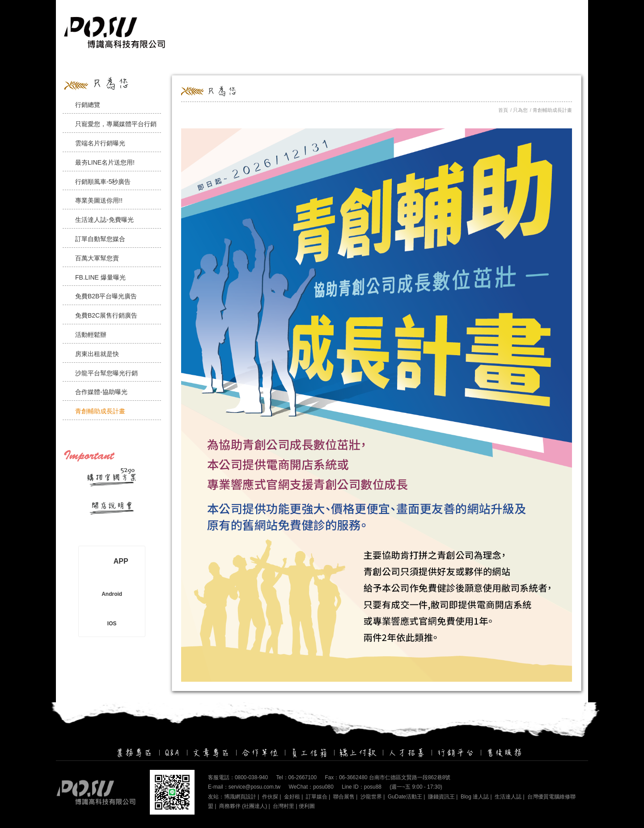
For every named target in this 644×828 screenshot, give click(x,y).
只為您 (520, 110)
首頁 (503, 110)
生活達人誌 (508, 797)
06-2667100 (303, 777)
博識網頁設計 (240, 797)
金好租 (292, 797)
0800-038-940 (251, 777)
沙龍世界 (371, 797)
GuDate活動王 (405, 797)
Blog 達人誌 (475, 797)
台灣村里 (284, 806)
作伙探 (270, 797)
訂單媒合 (317, 797)
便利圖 (307, 806)
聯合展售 (344, 797)
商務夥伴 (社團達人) (243, 806)
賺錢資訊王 (441, 797)
